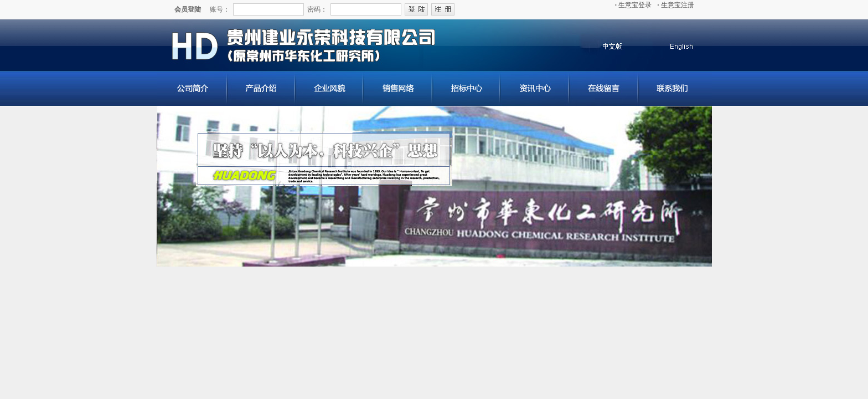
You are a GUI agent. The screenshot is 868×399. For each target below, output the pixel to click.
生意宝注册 (676, 5)
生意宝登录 (634, 5)
